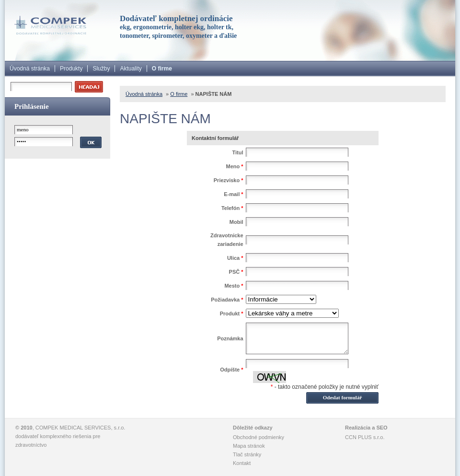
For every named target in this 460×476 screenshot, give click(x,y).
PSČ (236, 272)
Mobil (236, 222)
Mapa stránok (249, 446)
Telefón (232, 208)
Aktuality (131, 69)
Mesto (234, 286)
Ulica (235, 258)
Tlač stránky (247, 454)
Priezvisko (229, 180)
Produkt (232, 313)
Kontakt (242, 463)
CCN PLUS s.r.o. (365, 437)
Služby (101, 69)
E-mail (233, 194)
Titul (238, 152)
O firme (162, 69)
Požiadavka (227, 300)
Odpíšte (231, 370)
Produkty (71, 69)
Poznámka (230, 338)
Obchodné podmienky (259, 437)
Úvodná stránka (30, 69)
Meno (234, 166)
